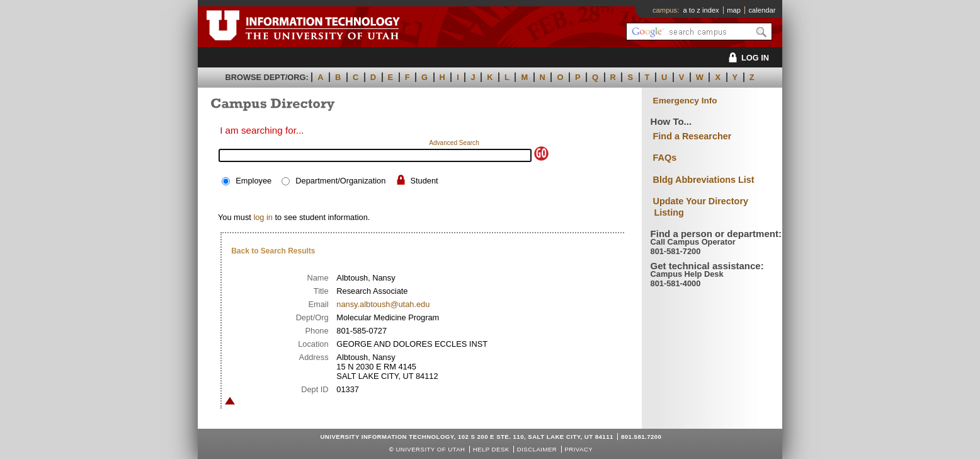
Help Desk (491, 449)
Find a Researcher (692, 136)
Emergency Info (685, 101)
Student (424, 181)
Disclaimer (537, 449)
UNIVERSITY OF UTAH (430, 449)
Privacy (578, 449)
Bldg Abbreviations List (704, 180)
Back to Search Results (273, 251)
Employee (254, 181)
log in (263, 217)
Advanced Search (454, 143)
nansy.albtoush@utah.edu (383, 304)
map (734, 10)
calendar (762, 10)
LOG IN (747, 58)
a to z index (701, 10)
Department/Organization (340, 181)
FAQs (665, 158)
